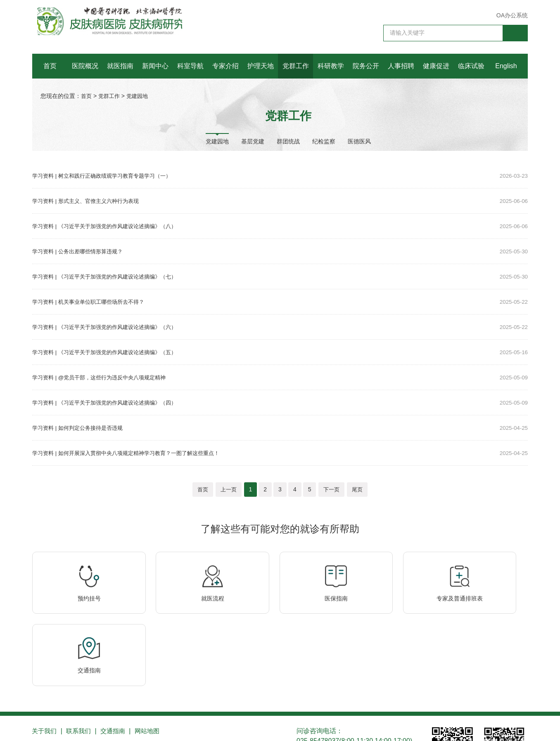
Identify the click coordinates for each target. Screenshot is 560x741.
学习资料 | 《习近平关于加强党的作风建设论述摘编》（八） (110, 226)
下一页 (331, 489)
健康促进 (436, 66)
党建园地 (140, 96)
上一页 (229, 489)
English (506, 66)
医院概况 (85, 66)
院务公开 (366, 66)
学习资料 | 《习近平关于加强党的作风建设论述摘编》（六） (110, 327)
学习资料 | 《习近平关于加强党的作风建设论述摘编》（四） (110, 403)
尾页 (357, 489)
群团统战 (288, 141)
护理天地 (261, 66)
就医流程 (179, 610)
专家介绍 (225, 66)
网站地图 (154, 673)
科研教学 (331, 66)
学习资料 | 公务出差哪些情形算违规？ (81, 251)
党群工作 (296, 66)
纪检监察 (324, 141)
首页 (50, 66)
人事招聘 (401, 66)
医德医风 (359, 141)
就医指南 (120, 66)
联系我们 (82, 673)
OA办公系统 (512, 15)
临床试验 (471, 66)
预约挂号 (78, 610)
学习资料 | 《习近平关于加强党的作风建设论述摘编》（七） (110, 276)
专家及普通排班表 (381, 610)
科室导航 (190, 66)
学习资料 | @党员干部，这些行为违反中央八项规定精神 (104, 377)
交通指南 (482, 610)
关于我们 (45, 673)
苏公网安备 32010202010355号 (141, 726)
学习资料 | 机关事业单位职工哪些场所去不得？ (92, 302)
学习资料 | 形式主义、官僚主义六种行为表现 (89, 201)
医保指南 (280, 610)
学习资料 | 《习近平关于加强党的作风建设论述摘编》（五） (110, 352)
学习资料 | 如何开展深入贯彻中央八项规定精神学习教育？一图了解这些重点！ (133, 453)
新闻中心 (155, 66)
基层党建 (253, 141)
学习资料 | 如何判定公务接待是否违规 (81, 428)
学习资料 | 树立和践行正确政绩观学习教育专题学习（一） (107, 176)
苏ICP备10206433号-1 (61, 726)
